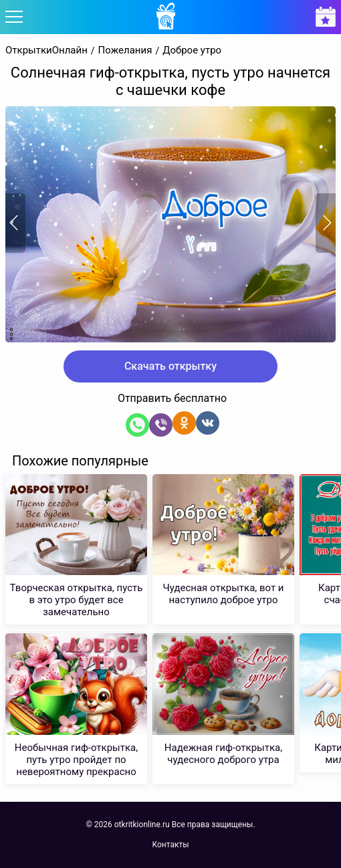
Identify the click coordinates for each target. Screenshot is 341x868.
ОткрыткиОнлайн (46, 50)
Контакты (170, 845)
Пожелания (125, 50)
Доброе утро (192, 50)
